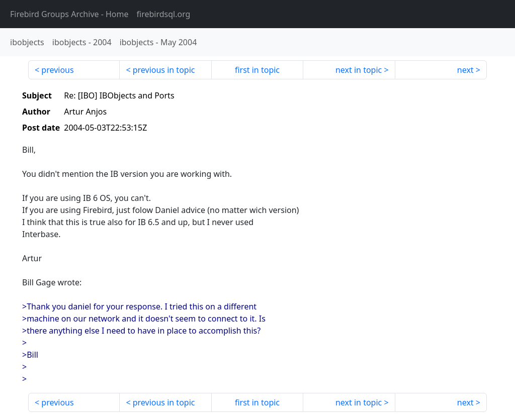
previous (57, 70)
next (465, 70)
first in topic (257, 70)
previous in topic (164, 70)
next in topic (359, 70)
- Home (69, 14)
